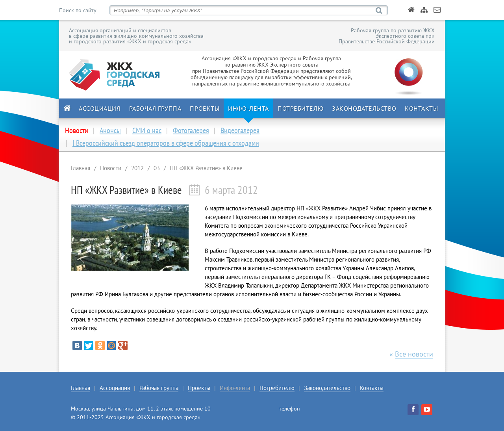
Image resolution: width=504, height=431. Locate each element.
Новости (111, 168)
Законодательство (364, 108)
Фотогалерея (191, 130)
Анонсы (110, 130)
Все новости (414, 354)
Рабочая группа (155, 108)
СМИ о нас (147, 130)
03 (157, 168)
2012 (137, 168)
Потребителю (300, 108)
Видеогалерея (240, 130)
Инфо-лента (248, 108)
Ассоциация (100, 108)
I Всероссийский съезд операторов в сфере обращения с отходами (166, 143)
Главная (81, 168)
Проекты (205, 108)
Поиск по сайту (78, 10)
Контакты (421, 108)
